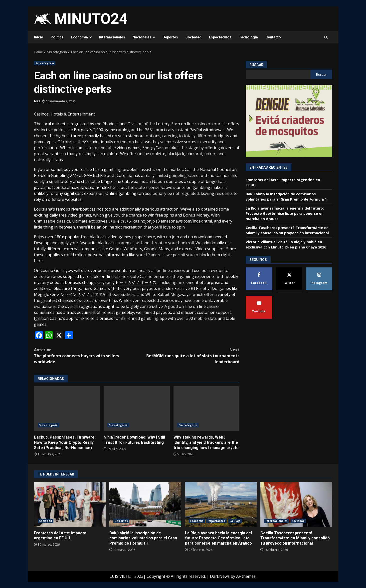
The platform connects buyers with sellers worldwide (85, 356)
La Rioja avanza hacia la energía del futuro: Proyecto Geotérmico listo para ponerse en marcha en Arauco (285, 213)
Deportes (170, 37)
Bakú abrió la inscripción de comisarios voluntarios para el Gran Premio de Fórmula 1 (145, 504)
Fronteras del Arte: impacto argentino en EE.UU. (70, 504)
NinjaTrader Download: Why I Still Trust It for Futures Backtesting (137, 409)
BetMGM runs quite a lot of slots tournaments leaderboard (188, 356)
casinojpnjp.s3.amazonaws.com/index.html (173, 221)
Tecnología (248, 37)
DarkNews (220, 576)
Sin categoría (45, 63)
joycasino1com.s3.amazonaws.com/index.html (76, 187)
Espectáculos (220, 37)
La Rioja (235, 521)
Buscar (256, 65)
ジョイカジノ (120, 221)
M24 (37, 101)
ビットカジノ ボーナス (136, 282)
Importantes (216, 521)
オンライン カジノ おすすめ (82, 294)
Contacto (273, 37)
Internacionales (112, 37)
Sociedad (193, 37)
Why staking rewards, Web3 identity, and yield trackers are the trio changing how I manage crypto (206, 409)
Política (57, 37)
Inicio (39, 37)
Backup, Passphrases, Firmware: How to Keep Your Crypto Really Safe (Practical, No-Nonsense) (67, 409)
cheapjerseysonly (98, 282)
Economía (80, 37)
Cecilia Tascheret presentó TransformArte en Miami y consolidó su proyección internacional (296, 504)
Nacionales (142, 37)
